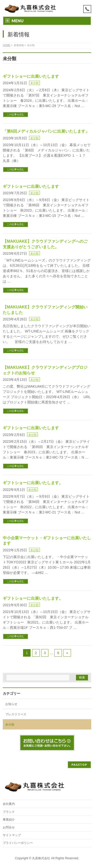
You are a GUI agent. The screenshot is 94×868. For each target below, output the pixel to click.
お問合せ (9, 827)
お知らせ (11, 704)
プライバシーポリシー (18, 843)
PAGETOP (79, 765)
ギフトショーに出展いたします (31, 76)
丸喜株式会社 (41, 858)
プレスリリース (16, 714)
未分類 (34, 83)
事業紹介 (9, 820)
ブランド (9, 812)
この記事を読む (16, 114)
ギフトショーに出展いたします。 (33, 483)
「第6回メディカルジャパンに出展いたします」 (46, 131)
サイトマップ (12, 835)
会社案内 (9, 804)
